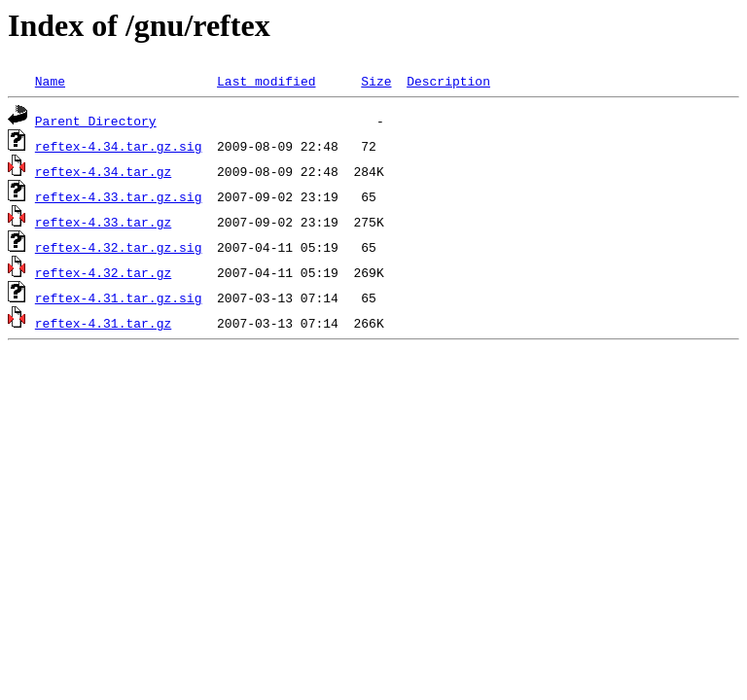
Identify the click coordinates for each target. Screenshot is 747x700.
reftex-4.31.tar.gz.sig (119, 297)
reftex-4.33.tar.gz (103, 222)
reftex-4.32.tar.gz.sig (119, 247)
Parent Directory (96, 121)
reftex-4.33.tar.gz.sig (119, 196)
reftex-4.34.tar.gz (103, 171)
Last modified (266, 81)
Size (376, 81)
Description (448, 81)
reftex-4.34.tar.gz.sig (119, 146)
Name (50, 81)
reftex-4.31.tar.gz (103, 323)
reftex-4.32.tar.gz (103, 272)
